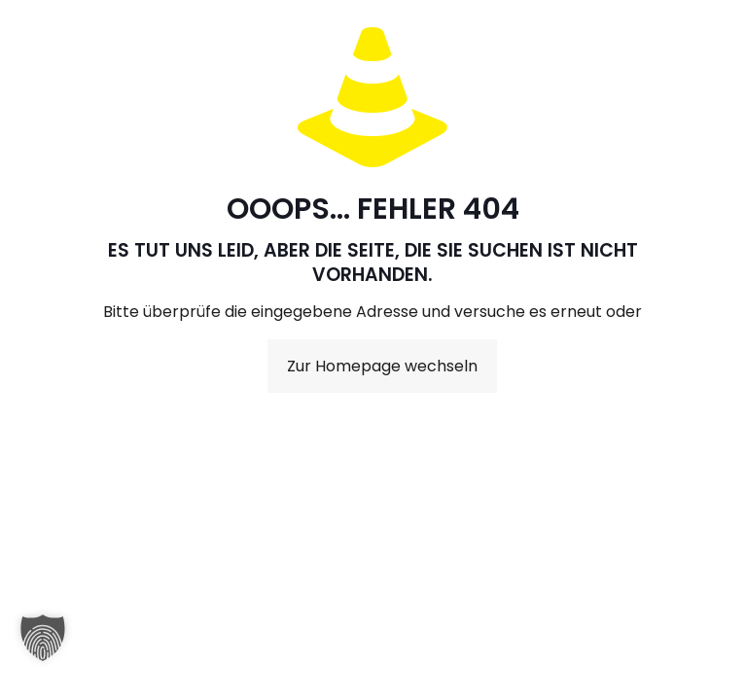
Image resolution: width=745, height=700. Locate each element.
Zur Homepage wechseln (382, 366)
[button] (43, 647)
